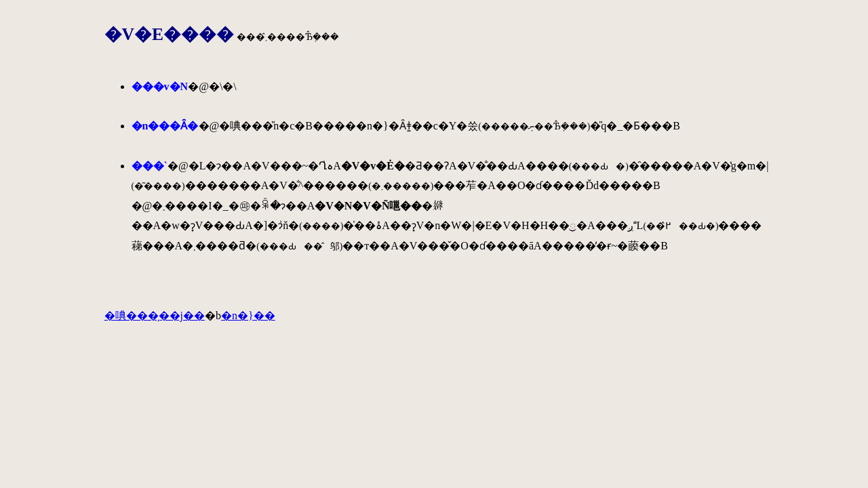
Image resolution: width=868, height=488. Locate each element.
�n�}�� (248, 316)
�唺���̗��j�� (155, 316)
